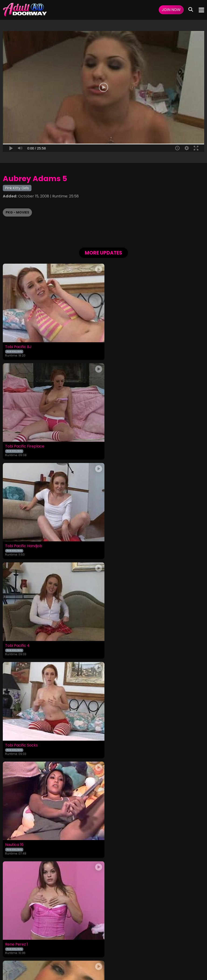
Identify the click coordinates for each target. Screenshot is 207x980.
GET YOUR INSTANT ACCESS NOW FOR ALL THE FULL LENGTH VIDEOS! (103, 887)
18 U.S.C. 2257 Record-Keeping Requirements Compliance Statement (104, 934)
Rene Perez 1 (17, 641)
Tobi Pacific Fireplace (126, 346)
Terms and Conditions (62, 946)
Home (11, 946)
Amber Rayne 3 (120, 838)
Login (37, 946)
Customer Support (123, 946)
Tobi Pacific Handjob (24, 444)
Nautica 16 (116, 543)
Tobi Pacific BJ (18, 346)
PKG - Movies (17, 212)
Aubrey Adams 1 (121, 641)
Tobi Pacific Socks (21, 543)
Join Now (171, 10)
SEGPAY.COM (90, 959)
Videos (24, 946)
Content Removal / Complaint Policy (171, 946)
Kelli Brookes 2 (119, 740)
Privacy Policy (94, 946)
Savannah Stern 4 (21, 838)
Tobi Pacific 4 (119, 444)
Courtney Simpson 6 (24, 740)
